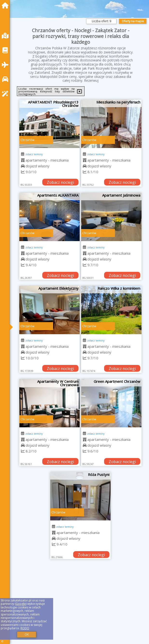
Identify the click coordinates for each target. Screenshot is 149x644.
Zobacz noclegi (60, 182)
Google (21, 604)
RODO (25, 628)
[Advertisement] (81, 607)
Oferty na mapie (133, 21)
